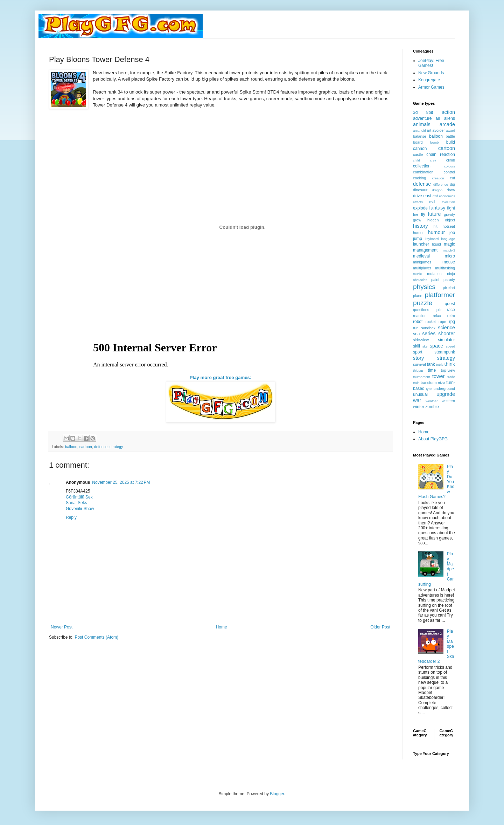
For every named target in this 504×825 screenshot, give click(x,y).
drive (418, 196)
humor (418, 233)
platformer (440, 295)
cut (453, 178)
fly (423, 214)
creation (438, 178)
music (417, 274)
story (418, 358)
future (435, 214)
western (448, 401)
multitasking (445, 268)
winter (419, 407)
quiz (438, 310)
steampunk (445, 352)
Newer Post (62, 627)
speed (450, 346)
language (448, 239)
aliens (450, 118)
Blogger (277, 794)
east (428, 196)
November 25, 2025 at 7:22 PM (121, 482)
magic (449, 244)
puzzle (423, 303)
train (416, 383)
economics (447, 196)
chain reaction (441, 154)
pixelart (449, 288)
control (449, 172)
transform (429, 383)
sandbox (428, 328)
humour (436, 232)
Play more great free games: (221, 377)
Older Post (380, 627)
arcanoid (419, 130)
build (451, 142)
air (438, 118)
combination (423, 172)
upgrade (446, 394)
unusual (420, 394)
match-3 (449, 250)
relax (437, 316)
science (446, 328)
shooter (447, 334)
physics (424, 287)
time (432, 370)
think (450, 364)
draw (451, 190)
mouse (449, 262)
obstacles (420, 280)
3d (415, 112)
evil (432, 202)
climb (451, 160)
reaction (420, 316)
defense (101, 447)
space (436, 346)
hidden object (441, 220)
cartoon (86, 447)
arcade (447, 124)
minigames (422, 262)
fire (416, 214)
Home (222, 627)
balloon (71, 447)
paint (435, 280)
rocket (431, 322)
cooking (419, 178)
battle (450, 136)
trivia (442, 383)
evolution (448, 202)
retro (451, 316)
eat (435, 196)
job (452, 233)
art (429, 130)
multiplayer (422, 268)
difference (441, 184)
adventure (422, 118)
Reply (71, 517)
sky (425, 346)
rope (442, 322)
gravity (449, 214)
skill (416, 346)
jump (418, 239)
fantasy (437, 208)
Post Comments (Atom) (96, 637)
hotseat (449, 226)
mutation (434, 274)
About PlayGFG (433, 439)
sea (416, 334)
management (425, 250)
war (417, 400)
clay (433, 160)
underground (444, 389)
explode (420, 208)
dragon (437, 190)
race (451, 310)
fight (451, 208)
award (450, 130)
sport (418, 352)
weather (432, 401)
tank (431, 364)
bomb (434, 142)
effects (418, 202)
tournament (422, 377)
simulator (446, 340)
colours (450, 166)
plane (418, 296)
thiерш (418, 370)
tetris (440, 365)
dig (453, 184)
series (429, 334)
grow (417, 220)
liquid (437, 244)
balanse (420, 136)
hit (435, 226)
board (418, 142)
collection (422, 166)
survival (419, 364)
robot (418, 322)
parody (449, 280)
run (416, 328)
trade (451, 377)
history (420, 226)
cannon (420, 149)
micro (450, 256)
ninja (451, 274)
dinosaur (420, 190)
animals (422, 124)
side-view (421, 340)
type (429, 389)
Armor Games (431, 87)
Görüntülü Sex (79, 497)
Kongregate (429, 80)
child (416, 160)
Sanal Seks (76, 503)
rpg (452, 322)
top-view (448, 370)
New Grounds (431, 73)
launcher (421, 244)
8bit (430, 112)
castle (418, 154)
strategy (116, 447)
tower (438, 376)
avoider (438, 130)
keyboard (432, 239)
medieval (421, 256)
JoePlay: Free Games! (431, 63)
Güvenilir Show (80, 509)
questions (421, 310)
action (448, 112)
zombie (432, 407)
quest (450, 304)
